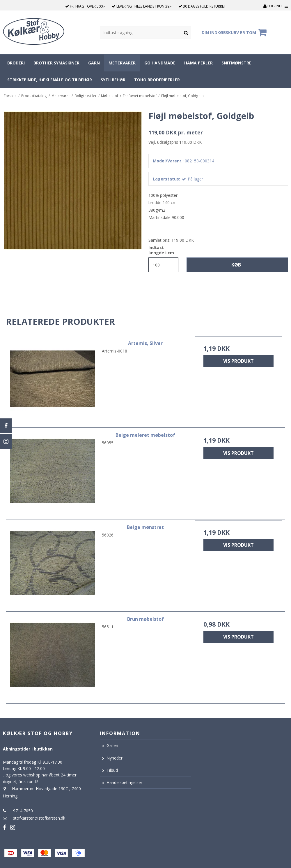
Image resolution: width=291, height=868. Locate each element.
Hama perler (198, 63)
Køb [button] (236, 265)
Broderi (16, 63)
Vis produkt (238, 361)
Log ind (273, 6)
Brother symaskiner (56, 63)
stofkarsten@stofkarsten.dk (39, 818)
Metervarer (122, 63)
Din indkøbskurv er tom (235, 32)
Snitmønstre (236, 63)
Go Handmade (160, 63)
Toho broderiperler (157, 80)
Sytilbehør (113, 80)
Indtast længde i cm (161, 250)
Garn (94, 63)
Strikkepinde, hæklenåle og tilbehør (50, 80)
